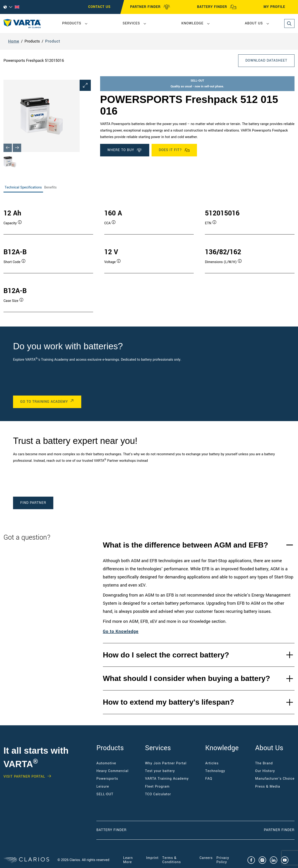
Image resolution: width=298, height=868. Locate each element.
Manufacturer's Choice (275, 779)
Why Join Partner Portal (166, 763)
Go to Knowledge (121, 631)
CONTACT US (99, 7)
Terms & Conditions (172, 860)
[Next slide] (17, 148)
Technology (215, 771)
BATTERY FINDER (217, 7)
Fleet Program (157, 787)
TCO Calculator (158, 794)
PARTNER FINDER (150, 7)
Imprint (152, 858)
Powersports (107, 779)
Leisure (103, 787)
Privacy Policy (223, 860)
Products (72, 23)
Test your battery (160, 771)
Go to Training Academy (44, 402)
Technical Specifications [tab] (23, 187)
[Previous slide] (8, 148)
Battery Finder (111, 830)
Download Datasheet (266, 61)
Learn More (128, 860)
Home (14, 41)
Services (131, 23)
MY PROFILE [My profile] (279, 7)
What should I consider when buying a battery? (186, 678)
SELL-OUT (105, 794)
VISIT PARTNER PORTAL (24, 777)
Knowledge (192, 23)
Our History (265, 771)
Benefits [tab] (51, 187)
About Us (254, 23)
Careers (206, 858)
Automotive (106, 763)
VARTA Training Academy (167, 779)
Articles (212, 763)
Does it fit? (174, 150)
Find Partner (33, 503)
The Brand (264, 763)
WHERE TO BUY (125, 150)
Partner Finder (279, 830)
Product (53, 41)
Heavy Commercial (112, 771)
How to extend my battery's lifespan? (169, 702)
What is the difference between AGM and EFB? (186, 545)
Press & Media (268, 787)
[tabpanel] (149, 256)
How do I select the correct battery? (166, 655)
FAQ (209, 779)
